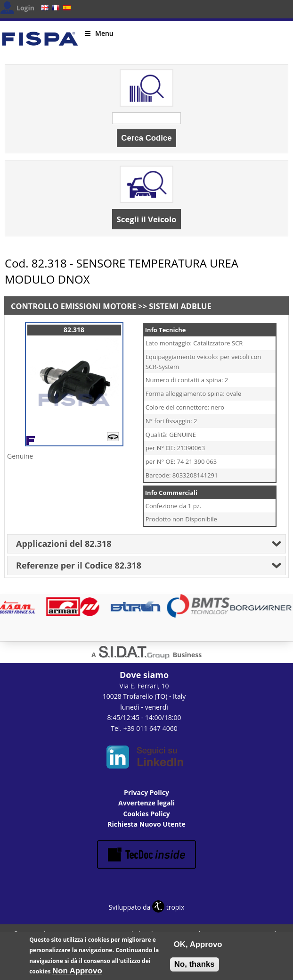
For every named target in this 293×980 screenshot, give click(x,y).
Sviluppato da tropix (146, 907)
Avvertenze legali (146, 803)
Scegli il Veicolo (147, 219)
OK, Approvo (198, 947)
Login (25, 8)
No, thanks (195, 967)
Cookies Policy (146, 814)
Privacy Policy (146, 792)
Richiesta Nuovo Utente (146, 824)
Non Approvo (77, 974)
